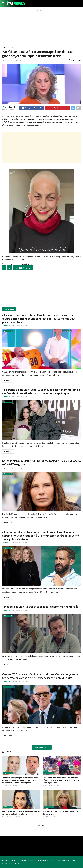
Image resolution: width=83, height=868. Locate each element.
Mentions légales (64, 861)
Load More (41, 825)
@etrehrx (7, 326)
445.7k (56, 817)
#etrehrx (27, 864)
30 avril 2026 (7, 785)
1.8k (27, 326)
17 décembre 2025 (8, 817)
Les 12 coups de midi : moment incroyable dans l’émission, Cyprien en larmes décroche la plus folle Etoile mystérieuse (62, 780)
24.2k (59, 785)
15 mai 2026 (16, 326)
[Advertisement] (41, 28)
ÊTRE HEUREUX (12, 864)
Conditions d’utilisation (27, 861)
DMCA (75, 861)
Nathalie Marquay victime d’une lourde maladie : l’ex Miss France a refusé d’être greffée (41, 463)
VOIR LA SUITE (23, 268)
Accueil (5, 861)
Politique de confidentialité (46, 861)
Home (4, 48)
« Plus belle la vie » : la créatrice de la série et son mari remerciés (40, 607)
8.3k (18, 817)
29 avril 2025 (48, 817)
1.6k (27, 610)
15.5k (15, 785)
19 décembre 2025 (49, 785)
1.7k (27, 543)
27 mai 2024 (6, 60)
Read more (8, 380)
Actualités (11, 48)
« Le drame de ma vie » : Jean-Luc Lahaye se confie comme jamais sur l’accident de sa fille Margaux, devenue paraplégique (41, 392)
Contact (13, 861)
